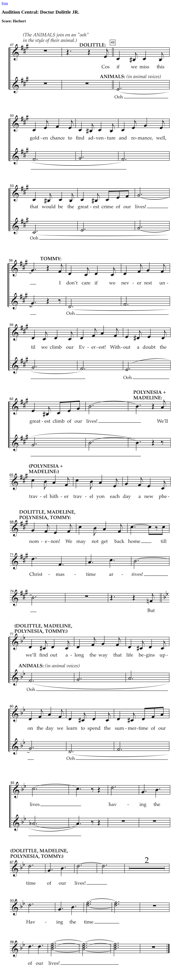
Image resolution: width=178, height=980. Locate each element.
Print (5, 3)
